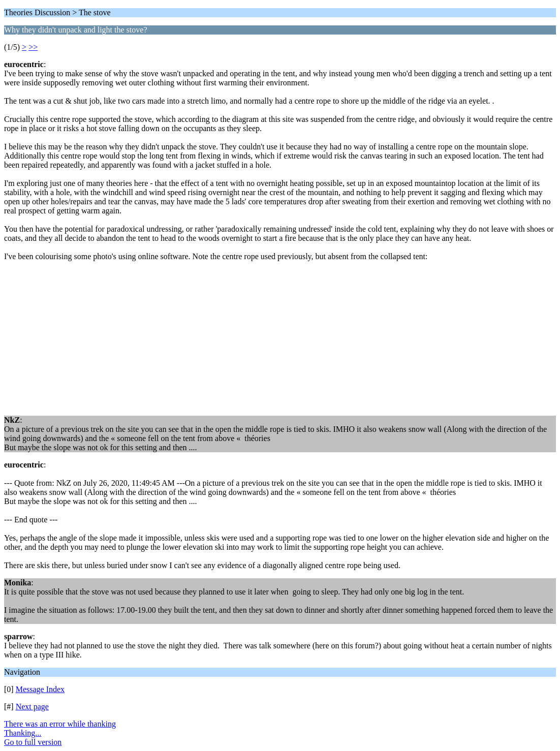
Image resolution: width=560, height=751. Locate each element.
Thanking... (23, 733)
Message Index (40, 689)
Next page (32, 707)
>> (33, 47)
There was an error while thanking (60, 724)
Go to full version (33, 742)
